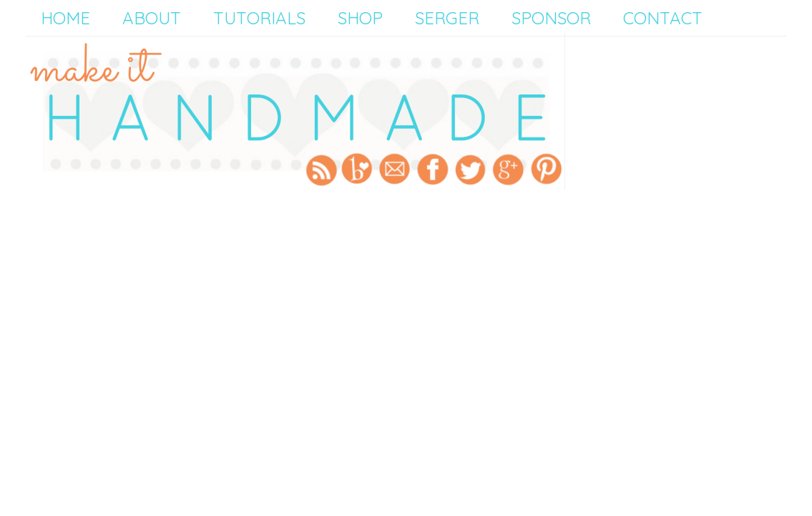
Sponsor (551, 18)
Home (65, 18)
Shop (360, 18)
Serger (447, 18)
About (152, 18)
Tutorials (259, 18)
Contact (663, 18)
